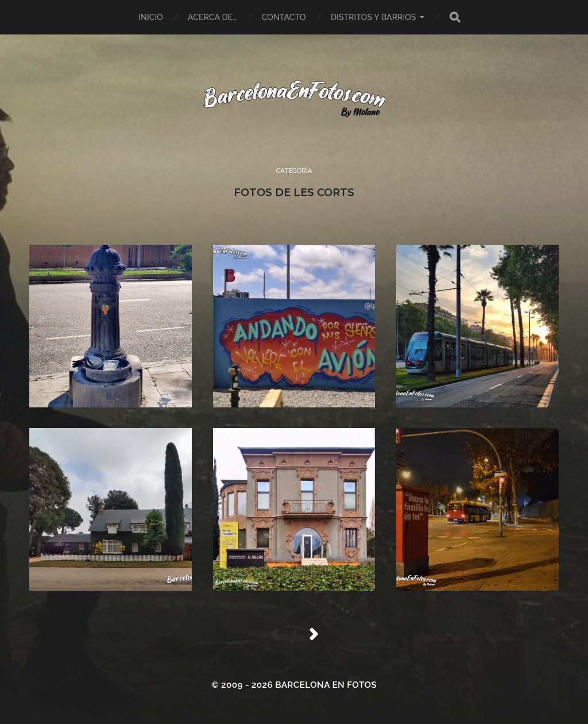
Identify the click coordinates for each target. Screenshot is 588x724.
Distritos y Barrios (374, 17)
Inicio (151, 17)
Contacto (284, 17)
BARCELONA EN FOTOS (326, 685)
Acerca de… (212, 17)
